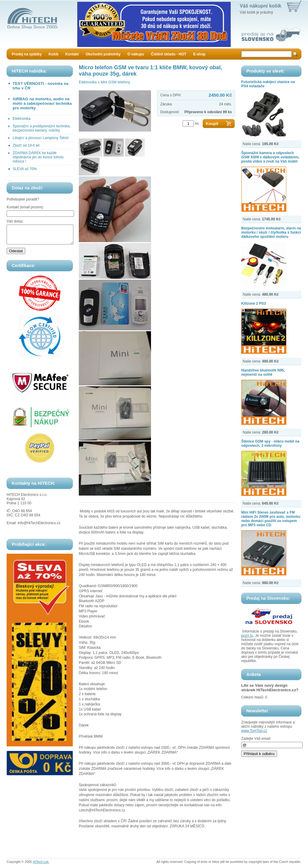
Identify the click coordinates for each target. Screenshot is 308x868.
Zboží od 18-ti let (26, 145)
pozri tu (247, 636)
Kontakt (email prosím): (25, 207)
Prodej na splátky (27, 54)
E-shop (199, 54)
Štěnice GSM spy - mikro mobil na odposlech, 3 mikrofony (270, 443)
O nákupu (136, 54)
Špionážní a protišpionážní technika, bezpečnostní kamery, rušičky (42, 128)
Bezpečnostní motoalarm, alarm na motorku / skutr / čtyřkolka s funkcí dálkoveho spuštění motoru (271, 232)
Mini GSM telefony (115, 82)
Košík (53, 54)
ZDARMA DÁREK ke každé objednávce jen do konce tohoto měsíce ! (38, 157)
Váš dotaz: (15, 221)
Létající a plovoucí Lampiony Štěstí (41, 138)
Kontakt (72, 54)
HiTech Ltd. (41, 862)
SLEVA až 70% (25, 169)
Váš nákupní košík (260, 6)
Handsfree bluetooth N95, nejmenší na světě (263, 372)
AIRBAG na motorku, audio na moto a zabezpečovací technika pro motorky (42, 103)
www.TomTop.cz (254, 731)
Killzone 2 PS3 (254, 303)
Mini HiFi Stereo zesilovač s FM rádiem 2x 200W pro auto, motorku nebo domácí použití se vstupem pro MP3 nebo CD (271, 519)
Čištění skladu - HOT (169, 54)
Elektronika (22, 119)
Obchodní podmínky (103, 54)
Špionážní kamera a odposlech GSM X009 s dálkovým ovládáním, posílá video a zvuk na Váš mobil (270, 157)
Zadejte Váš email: (256, 739)
